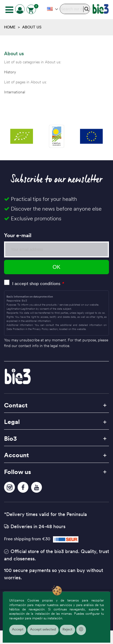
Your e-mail (18, 235)
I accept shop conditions (36, 283)
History (10, 72)
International (15, 92)
